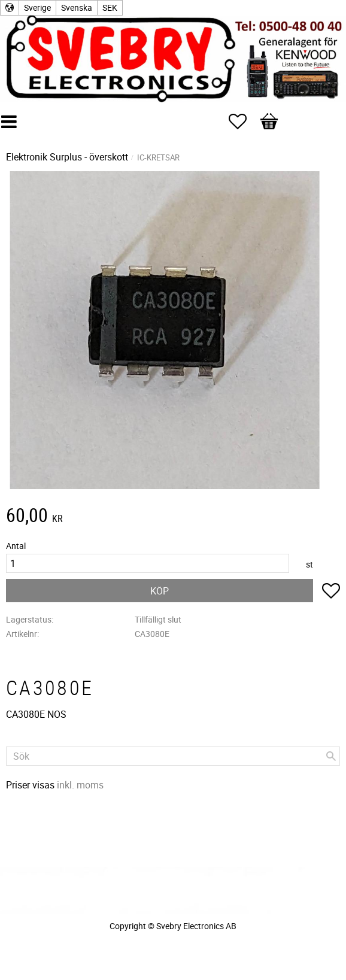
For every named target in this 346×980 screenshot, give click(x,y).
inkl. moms (80, 785)
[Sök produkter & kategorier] (173, 756)
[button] (244, 122)
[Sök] (331, 756)
